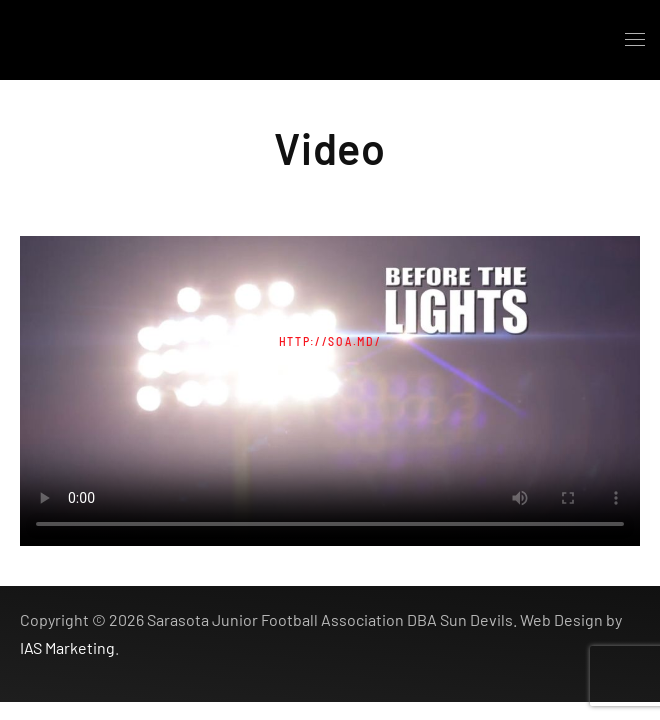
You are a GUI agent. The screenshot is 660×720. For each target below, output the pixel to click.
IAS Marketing (67, 647)
